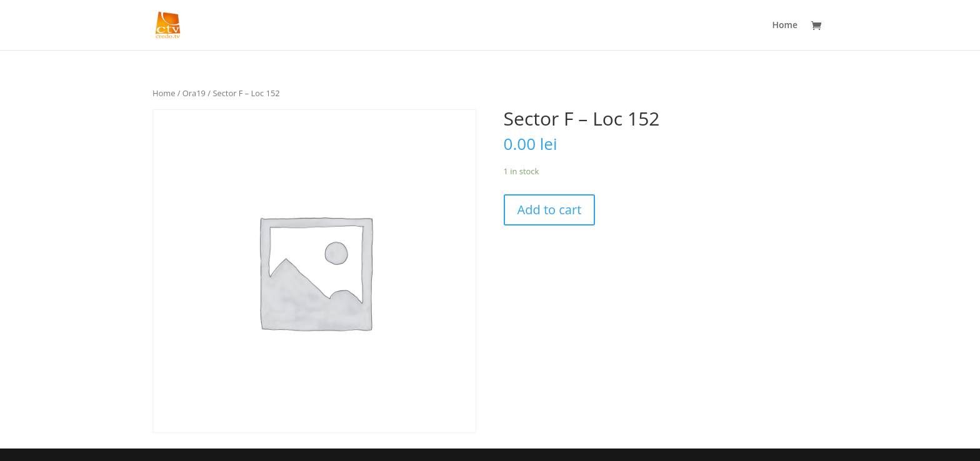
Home (785, 26)
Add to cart (550, 210)
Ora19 (194, 93)
